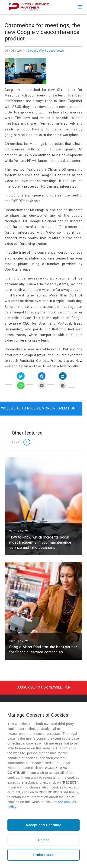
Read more (43, 506)
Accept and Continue (43, 825)
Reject (43, 840)
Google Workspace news (46, 51)
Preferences (44, 855)
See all (16, 442)
